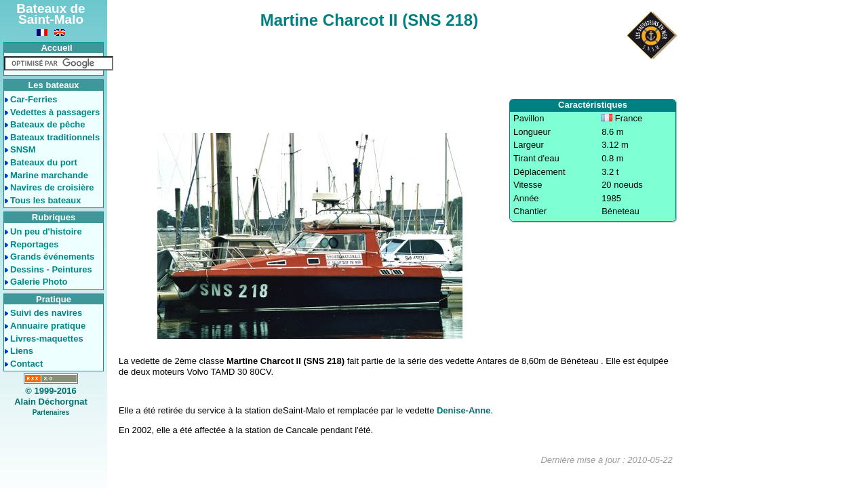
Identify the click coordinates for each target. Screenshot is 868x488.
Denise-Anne (463, 410)
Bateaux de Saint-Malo (51, 14)
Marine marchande (49, 175)
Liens (22, 351)
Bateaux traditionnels (55, 137)
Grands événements (52, 257)
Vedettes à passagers (55, 112)
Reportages (35, 244)
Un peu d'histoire (46, 231)
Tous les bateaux (46, 200)
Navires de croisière (52, 187)
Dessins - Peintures (51, 269)
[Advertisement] (395, 65)
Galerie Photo (39, 282)
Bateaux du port (44, 162)
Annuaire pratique (48, 326)
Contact (26, 364)
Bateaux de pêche (48, 124)
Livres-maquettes (47, 339)
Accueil (56, 48)
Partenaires (51, 412)
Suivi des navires (46, 313)
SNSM (23, 149)
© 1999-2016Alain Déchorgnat (51, 396)
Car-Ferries (34, 99)
